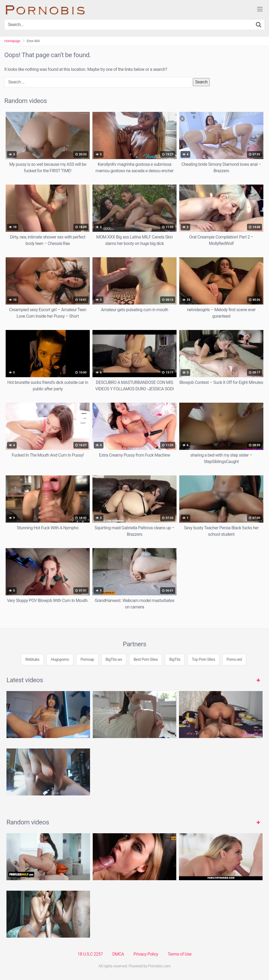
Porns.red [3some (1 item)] (234, 660)
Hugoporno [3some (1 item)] (60, 660)
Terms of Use (180, 954)
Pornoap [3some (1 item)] (87, 660)
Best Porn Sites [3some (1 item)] (146, 660)
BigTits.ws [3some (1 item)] (114, 660)
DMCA (118, 954)
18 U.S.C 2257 (90, 954)
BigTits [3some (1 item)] (175, 660)
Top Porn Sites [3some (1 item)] (203, 660)
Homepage (12, 41)
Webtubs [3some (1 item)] (32, 660)
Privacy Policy (146, 954)
